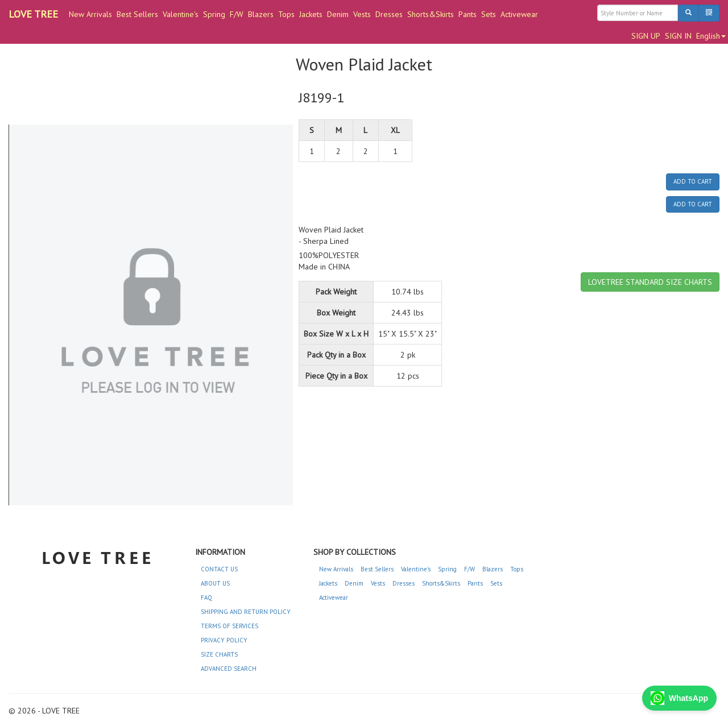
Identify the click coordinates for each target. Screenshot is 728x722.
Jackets (311, 14)
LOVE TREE (33, 14)
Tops (286, 14)
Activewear (519, 14)
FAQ (206, 597)
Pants (468, 14)
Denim (338, 14)
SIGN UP (646, 36)
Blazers (261, 14)
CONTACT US (219, 569)
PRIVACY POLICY (224, 640)
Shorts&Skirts (431, 14)
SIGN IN (678, 36)
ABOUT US (215, 583)
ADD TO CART (693, 181)
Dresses (389, 14)
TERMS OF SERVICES (229, 626)
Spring (214, 14)
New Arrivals (90, 14)
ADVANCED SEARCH (229, 669)
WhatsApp (679, 698)
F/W (237, 14)
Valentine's (181, 14)
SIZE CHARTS (219, 654)
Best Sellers (137, 14)
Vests (362, 14)
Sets (489, 14)
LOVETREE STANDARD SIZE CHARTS (650, 282)
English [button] (711, 36)
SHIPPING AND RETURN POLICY (246, 612)
